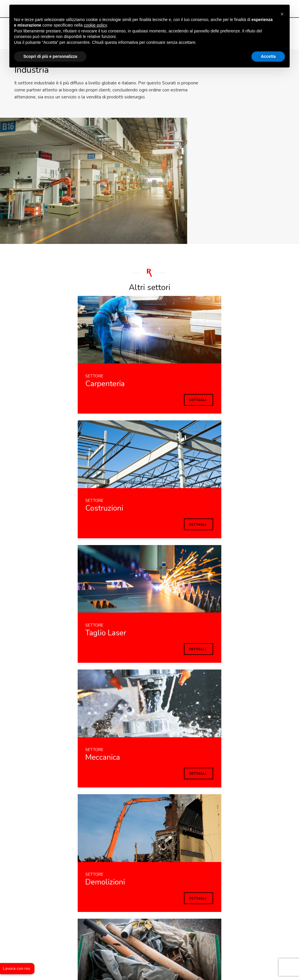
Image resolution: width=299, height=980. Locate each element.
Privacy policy (187, 917)
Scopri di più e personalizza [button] (50, 60)
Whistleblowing (150, 928)
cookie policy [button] (95, 30)
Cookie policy (219, 917)
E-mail (92, 897)
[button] (282, 14)
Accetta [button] (268, 60)
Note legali (158, 917)
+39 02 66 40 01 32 (194, 897)
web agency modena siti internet (150, 952)
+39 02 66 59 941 (137, 897)
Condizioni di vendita (258, 917)
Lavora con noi (16, 968)
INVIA (261, 766)
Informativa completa (52, 777)
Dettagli (48, 269)
